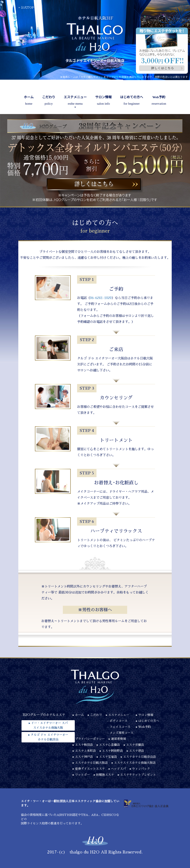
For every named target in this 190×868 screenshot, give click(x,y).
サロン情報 (103, 101)
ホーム (29, 101)
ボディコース (118, 721)
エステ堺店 (137, 751)
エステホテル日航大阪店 (91, 763)
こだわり (49, 101)
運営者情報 (118, 739)
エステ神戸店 (84, 757)
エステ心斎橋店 (109, 745)
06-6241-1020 (101, 298)
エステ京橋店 (135, 745)
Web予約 (159, 101)
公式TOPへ (29, 7)
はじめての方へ (132, 101)
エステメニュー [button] (75, 101)
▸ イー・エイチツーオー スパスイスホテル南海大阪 (48, 725)
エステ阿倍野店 (112, 751)
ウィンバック (141, 769)
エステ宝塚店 (108, 757)
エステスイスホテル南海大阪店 (135, 763)
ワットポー (82, 775)
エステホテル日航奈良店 (140, 757)
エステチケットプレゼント (138, 775)
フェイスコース (120, 727)
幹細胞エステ (105, 775)
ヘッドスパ (118, 769)
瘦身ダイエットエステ (90, 769)
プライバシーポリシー (90, 739)
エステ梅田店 (84, 745)
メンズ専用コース (121, 733)
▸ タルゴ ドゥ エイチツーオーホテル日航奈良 (48, 737)
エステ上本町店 (85, 751)
